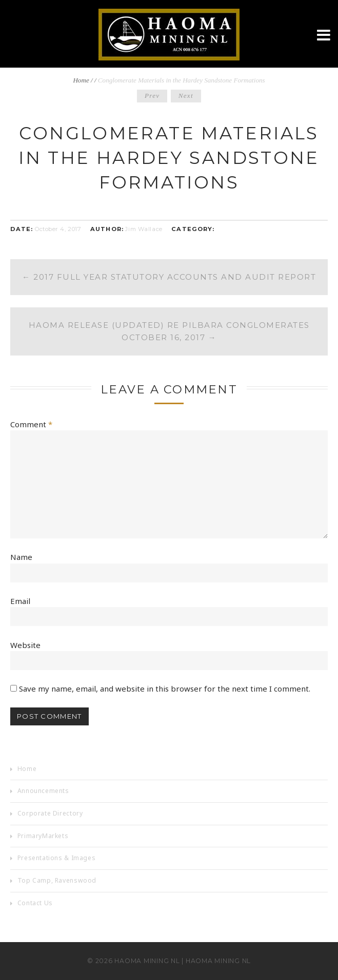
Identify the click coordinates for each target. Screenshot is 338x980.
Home (81, 80)
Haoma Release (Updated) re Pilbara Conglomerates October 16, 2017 (169, 331)
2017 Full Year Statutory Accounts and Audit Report (169, 277)
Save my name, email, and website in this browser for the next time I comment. (165, 689)
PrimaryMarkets (43, 836)
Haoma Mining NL (147, 961)
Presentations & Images (56, 858)
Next (186, 96)
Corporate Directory (50, 813)
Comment (31, 424)
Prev (152, 96)
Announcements (43, 791)
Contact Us (35, 903)
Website (25, 645)
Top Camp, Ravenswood (57, 880)
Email (20, 601)
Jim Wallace (144, 229)
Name (21, 557)
